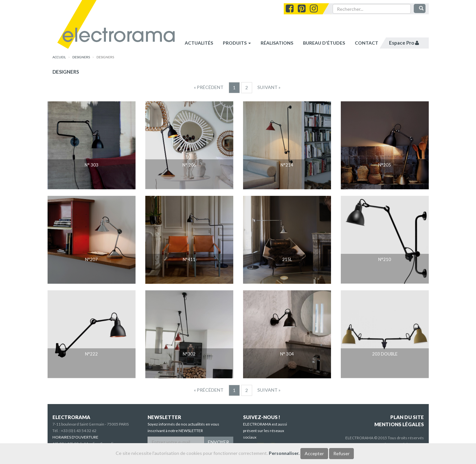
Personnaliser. (284, 453)
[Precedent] (209, 87)
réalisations (277, 43)
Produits (237, 43)
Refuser (341, 453)
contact (367, 43)
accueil (59, 57)
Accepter (314, 453)
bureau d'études (324, 43)
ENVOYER (218, 442)
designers (81, 57)
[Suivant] (269, 87)
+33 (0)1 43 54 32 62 (79, 431)
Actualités (199, 43)
